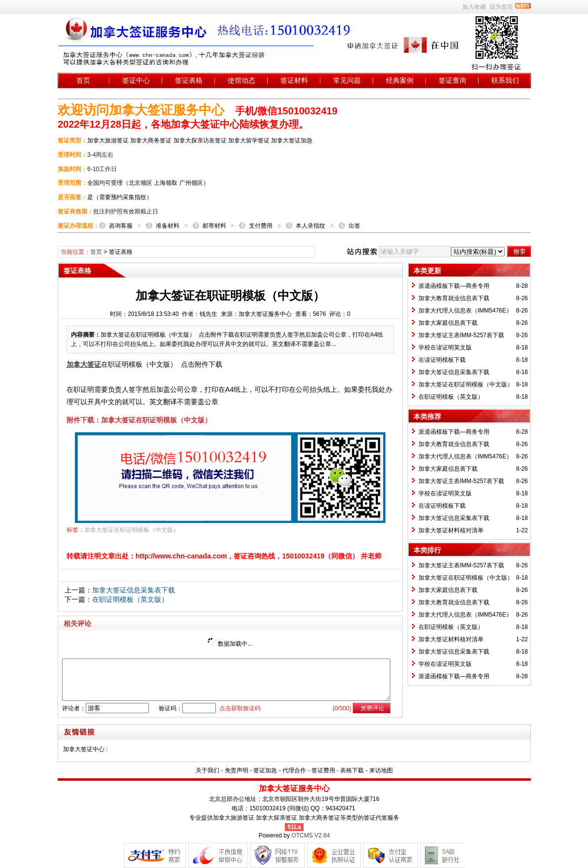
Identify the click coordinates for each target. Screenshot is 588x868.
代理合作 (294, 770)
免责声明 (237, 770)
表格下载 (352, 770)
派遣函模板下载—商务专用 (454, 286)
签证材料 (294, 80)
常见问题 (347, 80)
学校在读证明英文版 (445, 347)
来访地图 (381, 770)
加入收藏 (474, 7)
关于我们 (208, 770)
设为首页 (501, 7)
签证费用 (323, 770)
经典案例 (400, 80)
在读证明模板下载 (442, 360)
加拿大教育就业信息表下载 (454, 298)
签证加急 (265, 770)
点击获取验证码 (240, 708)
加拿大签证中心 (84, 749)
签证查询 (452, 80)
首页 (83, 80)
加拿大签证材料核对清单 (451, 530)
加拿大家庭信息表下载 (448, 323)
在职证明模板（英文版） (130, 599)
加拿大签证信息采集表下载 (134, 590)
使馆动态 (242, 80)
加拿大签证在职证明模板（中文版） (132, 530)
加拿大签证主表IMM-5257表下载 (461, 335)
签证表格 (189, 80)
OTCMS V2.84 (311, 835)
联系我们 (505, 80)
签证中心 (136, 80)
